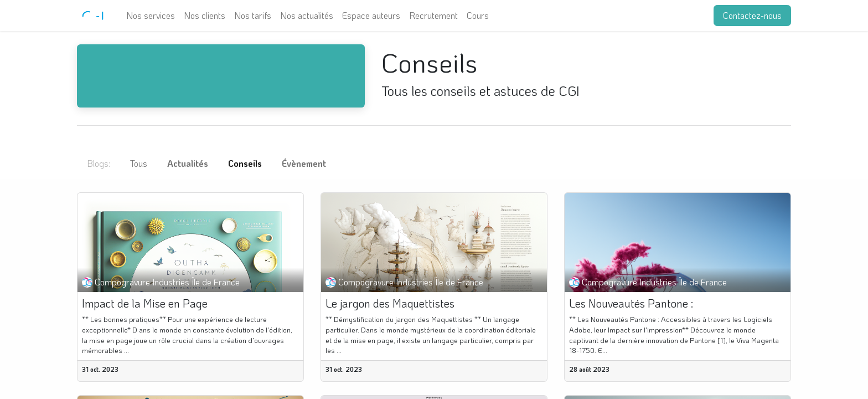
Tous (139, 163)
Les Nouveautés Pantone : (631, 303)
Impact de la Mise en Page (145, 303)
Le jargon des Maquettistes (390, 303)
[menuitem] (151, 16)
